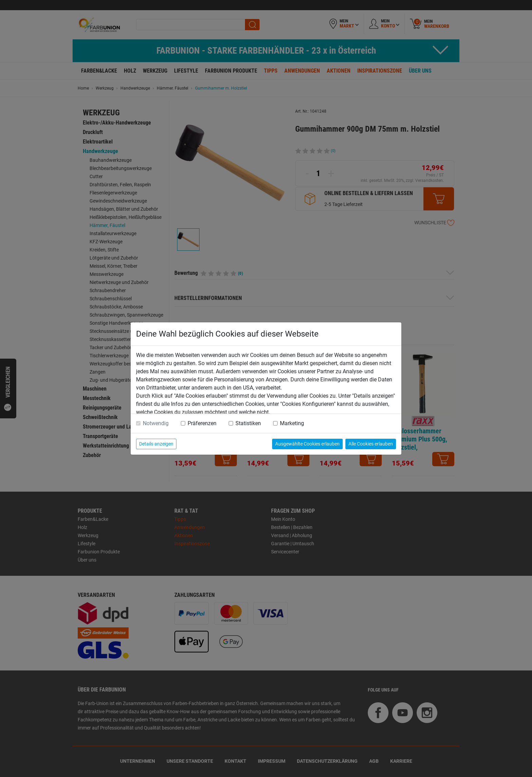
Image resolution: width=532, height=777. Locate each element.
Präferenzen (202, 423)
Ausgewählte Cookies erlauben (307, 444)
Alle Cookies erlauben (371, 444)
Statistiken (248, 423)
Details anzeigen (156, 444)
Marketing (292, 423)
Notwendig (156, 423)
